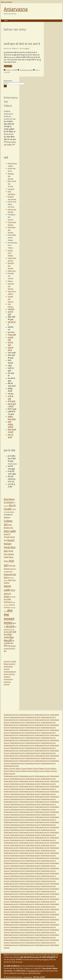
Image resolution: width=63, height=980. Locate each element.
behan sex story (28, 70)
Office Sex (12, 271)
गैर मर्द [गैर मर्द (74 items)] (9, 630)
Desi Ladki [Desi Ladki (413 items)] (10, 531)
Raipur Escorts (9, 768)
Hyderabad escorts (11, 776)
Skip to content (6, 2)
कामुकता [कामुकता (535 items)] (8, 623)
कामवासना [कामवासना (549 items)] (9, 619)
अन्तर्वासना (11, 309)
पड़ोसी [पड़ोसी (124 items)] (14, 632)
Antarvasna (16, 9)
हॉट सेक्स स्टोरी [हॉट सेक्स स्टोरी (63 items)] (7, 649)
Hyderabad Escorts (11, 715)
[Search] (5, 86)
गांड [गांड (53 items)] (15, 627)
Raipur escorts (9, 664)
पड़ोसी (10, 366)
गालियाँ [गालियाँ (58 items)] (5, 630)
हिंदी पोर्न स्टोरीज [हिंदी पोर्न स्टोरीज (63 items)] (12, 646)
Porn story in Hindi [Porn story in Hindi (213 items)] (9, 593)
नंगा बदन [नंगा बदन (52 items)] (13, 630)
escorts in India (10, 661)
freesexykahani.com (35, 971)
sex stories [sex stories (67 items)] (12, 597)
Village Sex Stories (11, 299)
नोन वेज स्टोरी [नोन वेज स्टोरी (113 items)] (8, 632)
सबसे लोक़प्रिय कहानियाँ (11, 424)
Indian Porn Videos (10, 253)
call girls (11, 189)
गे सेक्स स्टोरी (12, 335)
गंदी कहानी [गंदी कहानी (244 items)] (10, 626)
